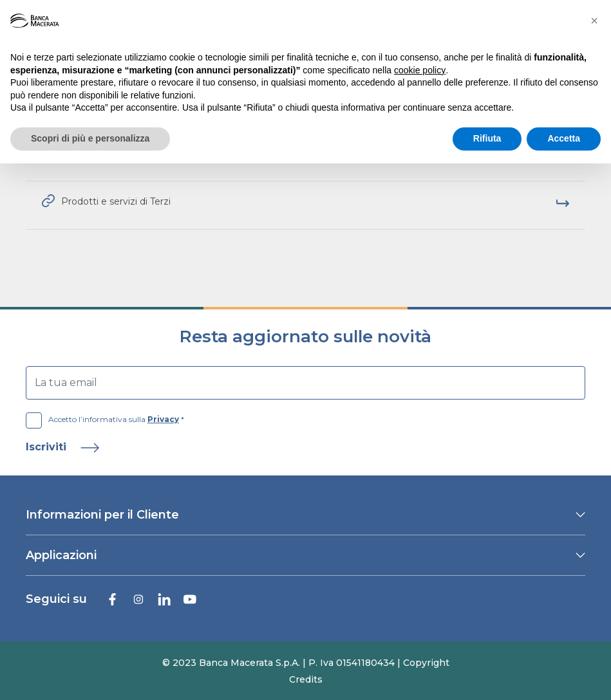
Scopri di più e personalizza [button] (90, 138)
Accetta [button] (564, 138)
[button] (594, 21)
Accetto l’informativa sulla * (105, 419)
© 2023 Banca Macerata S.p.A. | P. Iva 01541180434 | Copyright (306, 663)
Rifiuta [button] (487, 138)
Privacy (163, 419)
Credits (306, 679)
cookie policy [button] (420, 70)
